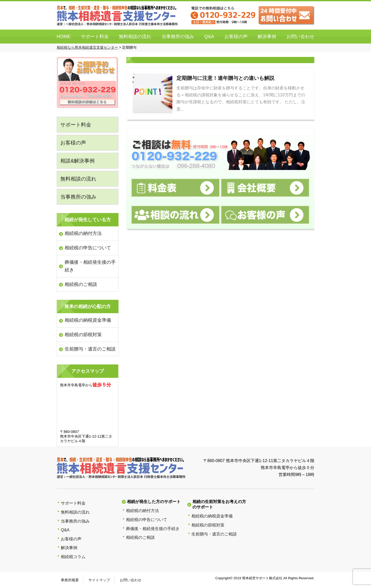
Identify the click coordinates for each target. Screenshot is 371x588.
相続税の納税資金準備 (88, 320)
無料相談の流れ (135, 37)
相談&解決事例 (77, 161)
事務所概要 (70, 580)
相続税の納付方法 (83, 233)
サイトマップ (99, 580)
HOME (64, 37)
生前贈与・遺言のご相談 (90, 349)
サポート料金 (95, 37)
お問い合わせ (300, 37)
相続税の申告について (88, 248)
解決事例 (267, 37)
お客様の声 (236, 37)
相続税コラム (73, 557)
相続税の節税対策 (83, 335)
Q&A (209, 37)
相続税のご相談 (81, 284)
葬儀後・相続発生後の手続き (90, 266)
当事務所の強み (178, 37)
